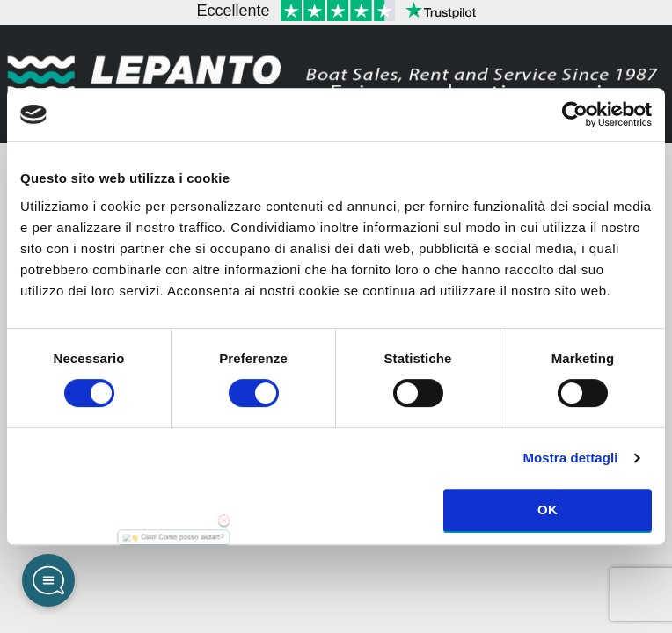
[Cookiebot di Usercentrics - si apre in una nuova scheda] (575, 114)
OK (548, 509)
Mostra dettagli (570, 458)
